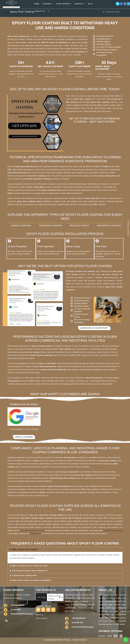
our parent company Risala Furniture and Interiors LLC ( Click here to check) (50, 74)
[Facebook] (121, 4)
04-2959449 (16, 610)
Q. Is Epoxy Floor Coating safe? (23, 575)
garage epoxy (35, 534)
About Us (40, 615)
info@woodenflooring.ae (22, 614)
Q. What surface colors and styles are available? (30, 580)
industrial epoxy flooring (113, 530)
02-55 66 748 (77, 623)
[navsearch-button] (6, 621)
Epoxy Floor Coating (113, 12)
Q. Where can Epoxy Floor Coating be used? (29, 566)
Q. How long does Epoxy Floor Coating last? (29, 571)
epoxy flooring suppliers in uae (32, 530)
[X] (118, 4)
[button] (65, 549)
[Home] (103, 12)
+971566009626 (17, 605)
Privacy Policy (42, 618)
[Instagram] (125, 4)
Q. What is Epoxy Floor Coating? (24, 549)
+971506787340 (78, 618)
